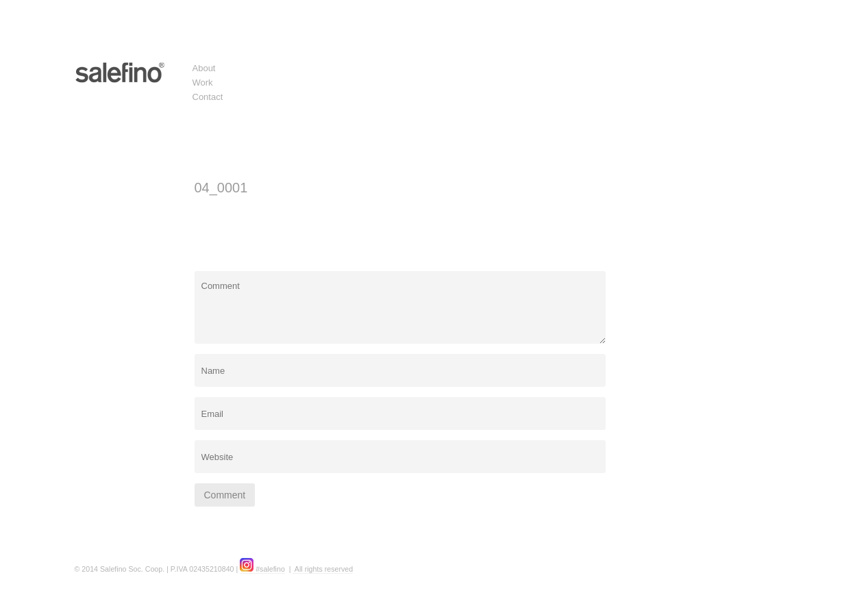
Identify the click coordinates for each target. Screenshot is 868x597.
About (204, 68)
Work (203, 82)
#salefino (262, 569)
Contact (208, 97)
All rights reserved (323, 569)
